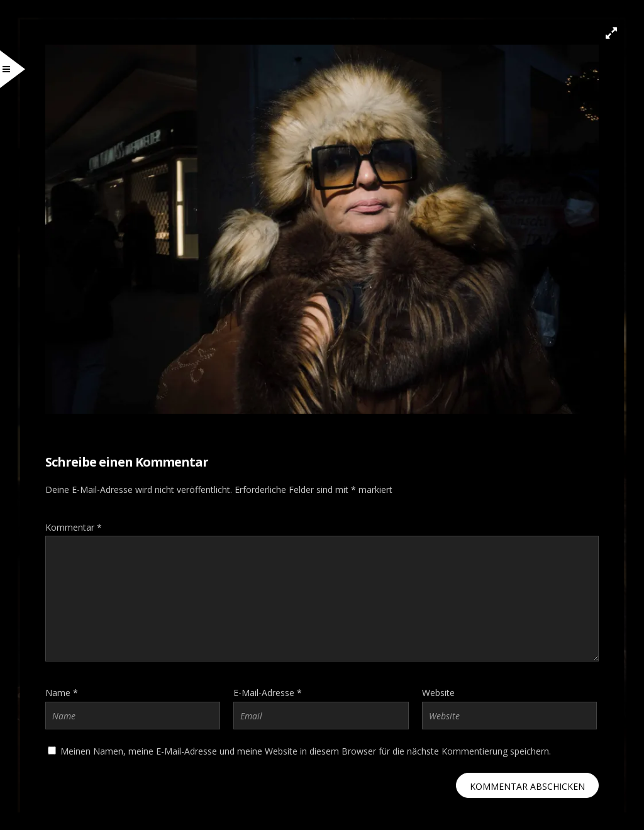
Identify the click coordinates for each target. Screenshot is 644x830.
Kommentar (74, 527)
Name (62, 693)
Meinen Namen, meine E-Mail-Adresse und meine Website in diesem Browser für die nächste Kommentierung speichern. (306, 751)
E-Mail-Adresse (268, 693)
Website (438, 693)
